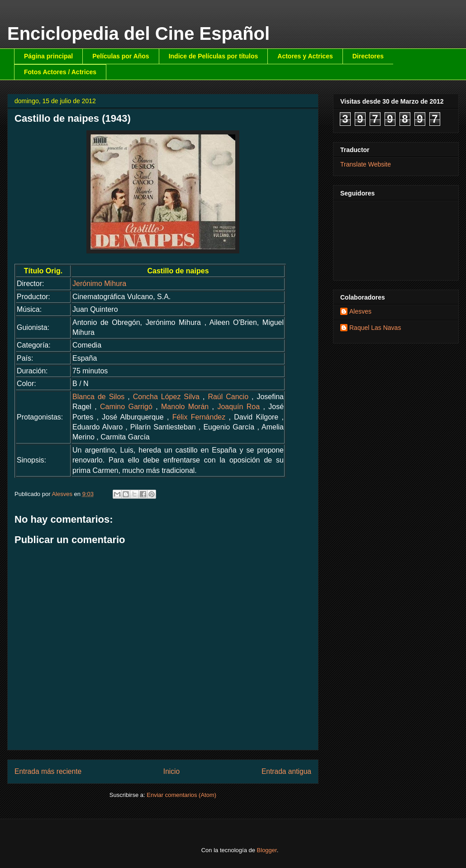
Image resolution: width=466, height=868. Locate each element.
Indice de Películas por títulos (214, 56)
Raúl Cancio (228, 397)
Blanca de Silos (98, 397)
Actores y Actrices (305, 56)
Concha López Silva (166, 397)
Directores (368, 56)
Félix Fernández (199, 417)
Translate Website (366, 164)
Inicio (171, 771)
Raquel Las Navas (375, 328)
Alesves (360, 311)
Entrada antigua (286, 771)
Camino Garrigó (126, 407)
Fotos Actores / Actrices (60, 72)
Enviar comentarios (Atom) (181, 795)
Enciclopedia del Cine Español (138, 33)
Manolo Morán (185, 407)
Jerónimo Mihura (99, 284)
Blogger (267, 850)
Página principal (48, 56)
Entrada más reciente (48, 771)
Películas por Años (121, 56)
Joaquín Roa (238, 407)
